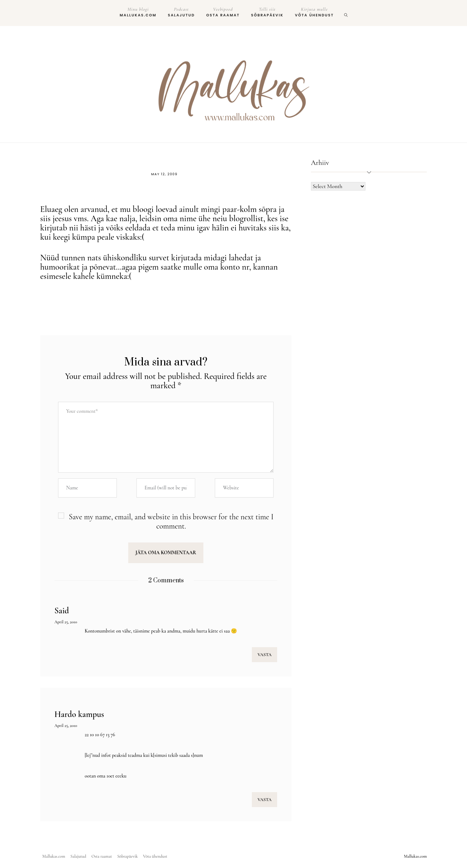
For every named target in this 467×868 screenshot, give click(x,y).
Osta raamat (223, 12)
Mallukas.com (138, 12)
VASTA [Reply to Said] (264, 655)
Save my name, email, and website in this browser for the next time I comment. (171, 522)
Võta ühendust (314, 12)
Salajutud (181, 12)
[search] (346, 13)
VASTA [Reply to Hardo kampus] (264, 800)
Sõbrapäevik (267, 12)
